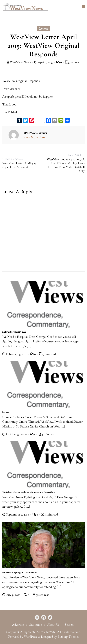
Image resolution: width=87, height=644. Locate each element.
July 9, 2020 (12, 595)
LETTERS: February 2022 (14, 332)
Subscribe (36, 625)
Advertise (18, 625)
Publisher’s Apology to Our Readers (20, 572)
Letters (43, 29)
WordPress (31, 637)
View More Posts (34, 137)
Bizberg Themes (68, 637)
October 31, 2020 (15, 434)
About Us (53, 625)
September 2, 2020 (16, 514)
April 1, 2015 (44, 62)
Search (69, 625)
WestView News (19, 62)
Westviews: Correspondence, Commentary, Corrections (29, 492)
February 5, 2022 (15, 354)
